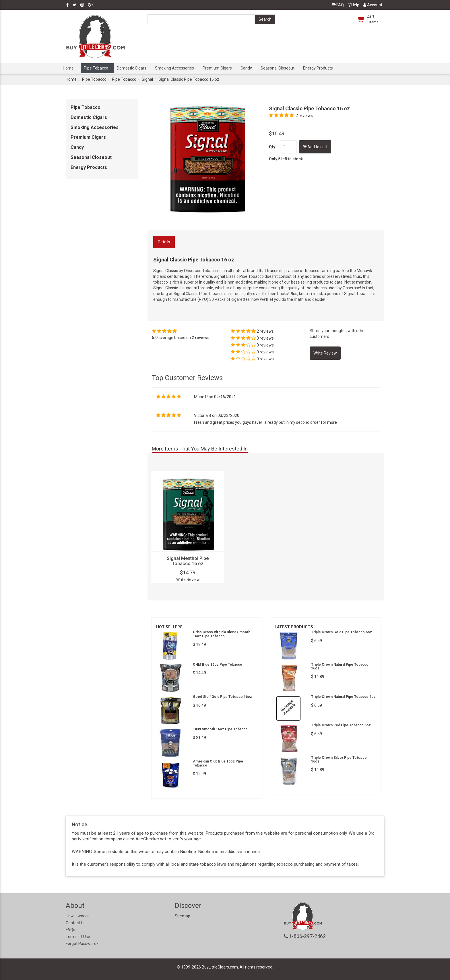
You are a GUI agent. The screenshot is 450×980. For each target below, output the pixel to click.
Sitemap (183, 916)
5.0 (155, 338)
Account (373, 5)
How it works (77, 916)
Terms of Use (78, 937)
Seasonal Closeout (278, 68)
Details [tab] (164, 242)
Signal (147, 79)
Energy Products (318, 68)
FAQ (338, 5)
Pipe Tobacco (96, 68)
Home (68, 68)
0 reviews (265, 338)
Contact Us (76, 923)
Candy (246, 68)
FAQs (70, 930)
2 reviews (304, 115)
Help (354, 5)
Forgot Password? (82, 944)
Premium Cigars (217, 68)
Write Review (188, 579)
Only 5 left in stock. (286, 159)
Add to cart (315, 147)
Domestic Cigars (132, 68)
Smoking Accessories (174, 68)
